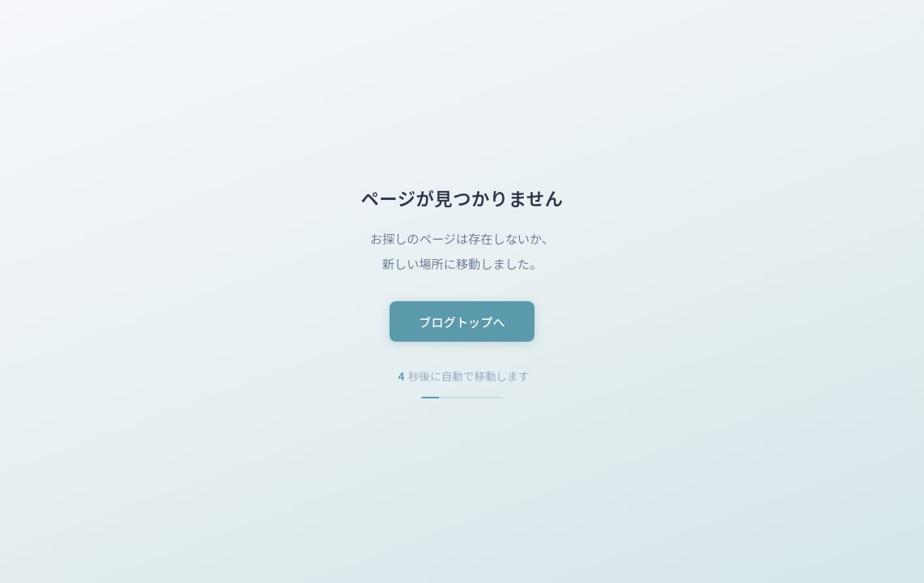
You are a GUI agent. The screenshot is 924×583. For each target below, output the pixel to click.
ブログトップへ (462, 321)
